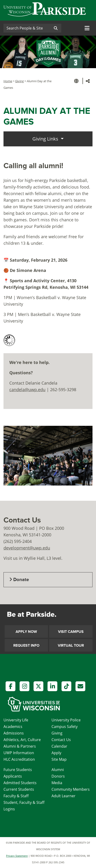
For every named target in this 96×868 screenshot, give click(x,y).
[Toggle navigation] (87, 28)
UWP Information (19, 753)
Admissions (14, 733)
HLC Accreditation (19, 759)
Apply (56, 753)
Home (8, 81)
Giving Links (46, 139)
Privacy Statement (17, 856)
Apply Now (26, 632)
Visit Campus (71, 632)
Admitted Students (20, 783)
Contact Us (61, 740)
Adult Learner (63, 796)
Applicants (13, 776)
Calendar (59, 746)
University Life (16, 720)
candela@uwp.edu (27, 389)
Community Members (71, 789)
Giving (19, 81)
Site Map (59, 759)
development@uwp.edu (27, 548)
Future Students (18, 770)
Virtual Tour (71, 645)
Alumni (58, 770)
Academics (13, 727)
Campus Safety (65, 727)
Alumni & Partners (20, 746)
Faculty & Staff (16, 796)
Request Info (26, 645)
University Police (66, 720)
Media (57, 783)
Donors (58, 776)
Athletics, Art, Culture (22, 740)
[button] (77, 81)
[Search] (27, 28)
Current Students (19, 789)
